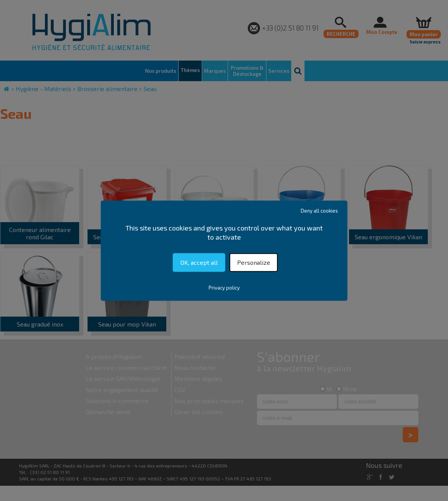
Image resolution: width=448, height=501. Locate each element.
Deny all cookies (319, 211)
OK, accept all (199, 262)
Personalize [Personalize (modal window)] (254, 262)
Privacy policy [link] (224, 288)
